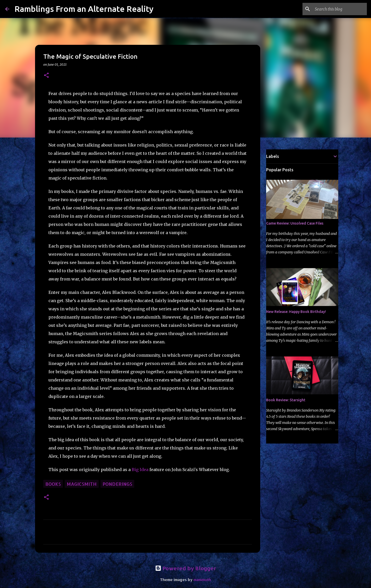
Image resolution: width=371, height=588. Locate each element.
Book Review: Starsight (286, 400)
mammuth (202, 580)
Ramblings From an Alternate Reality (84, 9)
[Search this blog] (340, 9)
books (53, 484)
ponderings (117, 484)
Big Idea (140, 470)
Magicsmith (82, 484)
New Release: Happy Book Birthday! (296, 312)
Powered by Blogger (186, 568)
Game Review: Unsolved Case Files (295, 223)
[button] (46, 76)
